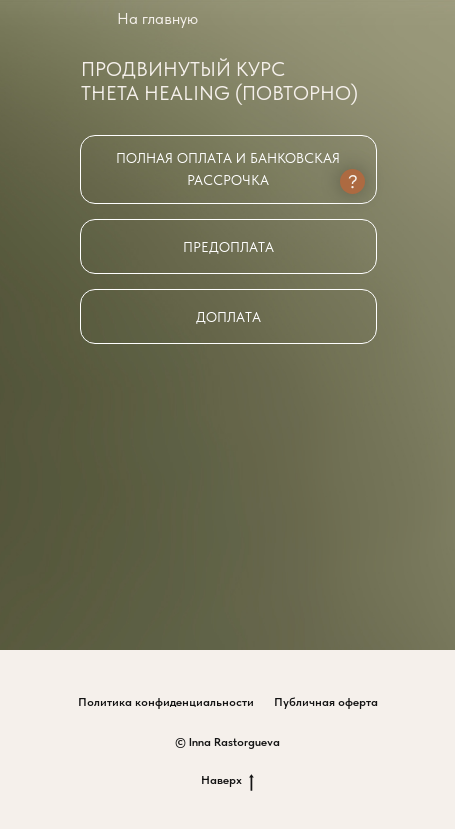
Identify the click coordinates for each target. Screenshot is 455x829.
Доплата (228, 317)
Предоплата (228, 247)
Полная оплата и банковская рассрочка (228, 169)
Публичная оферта (326, 702)
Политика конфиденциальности (166, 702)
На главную (157, 18)
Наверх (227, 780)
